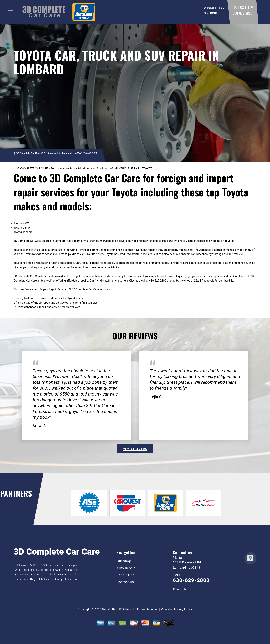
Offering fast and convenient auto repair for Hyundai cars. (49, 298)
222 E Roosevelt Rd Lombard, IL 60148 (61, 153)
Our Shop (124, 561)
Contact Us (125, 582)
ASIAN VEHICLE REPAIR (125, 168)
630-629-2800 (242, 13)
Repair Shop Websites (117, 609)
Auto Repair (126, 568)
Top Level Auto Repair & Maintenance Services (79, 168)
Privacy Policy (183, 609)
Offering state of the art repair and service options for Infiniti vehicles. (56, 303)
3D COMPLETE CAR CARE (32, 168)
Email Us (180, 589)
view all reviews (135, 449)
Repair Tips (125, 575)
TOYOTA (147, 168)
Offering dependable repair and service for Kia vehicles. (47, 307)
